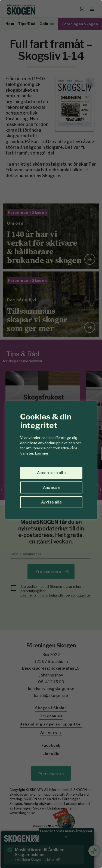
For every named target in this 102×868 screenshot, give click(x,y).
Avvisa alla (51, 502)
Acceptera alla (51, 473)
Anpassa (51, 487)
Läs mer (42, 453)
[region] (51, 434)
